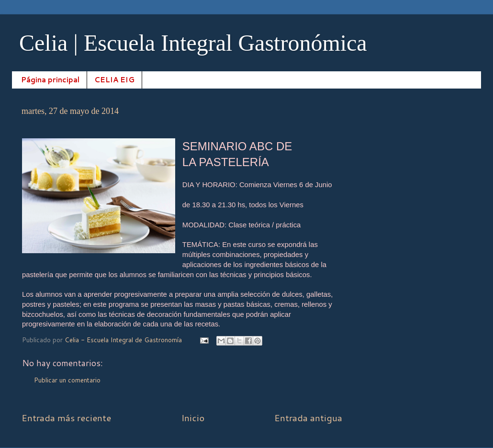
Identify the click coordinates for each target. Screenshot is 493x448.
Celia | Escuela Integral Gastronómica (193, 43)
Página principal (50, 80)
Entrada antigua (308, 418)
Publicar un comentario (67, 380)
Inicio (193, 418)
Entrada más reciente (66, 418)
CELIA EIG (114, 80)
